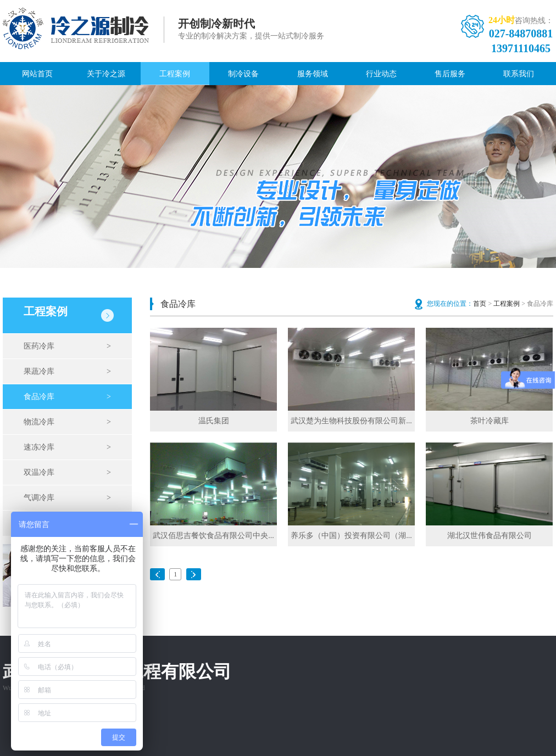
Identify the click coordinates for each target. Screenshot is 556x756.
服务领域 (313, 74)
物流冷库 (67, 422)
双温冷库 (67, 473)
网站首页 (37, 74)
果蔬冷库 (67, 372)
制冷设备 (243, 74)
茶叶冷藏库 (490, 421)
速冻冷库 (67, 447)
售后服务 (450, 74)
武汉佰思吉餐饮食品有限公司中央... (213, 536)
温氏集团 (214, 421)
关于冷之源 (106, 74)
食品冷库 (67, 397)
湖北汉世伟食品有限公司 (490, 536)
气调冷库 (67, 498)
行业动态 (381, 74)
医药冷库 (67, 346)
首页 (480, 304)
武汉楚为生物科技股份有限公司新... (351, 421)
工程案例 (175, 74)
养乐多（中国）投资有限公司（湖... (351, 536)
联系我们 (519, 74)
